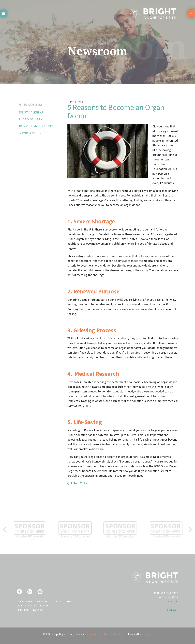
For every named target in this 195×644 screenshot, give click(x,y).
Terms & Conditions (114, 634)
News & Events (27, 606)
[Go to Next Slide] (190, 530)
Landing (38, 610)
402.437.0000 (171, 602)
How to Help (64, 602)
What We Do (44, 602)
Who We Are (25, 602)
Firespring (147, 634)
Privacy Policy (93, 634)
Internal (23, 610)
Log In (44, 606)
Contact (173, 610)
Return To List (79, 483)
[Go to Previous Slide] (5, 530)
